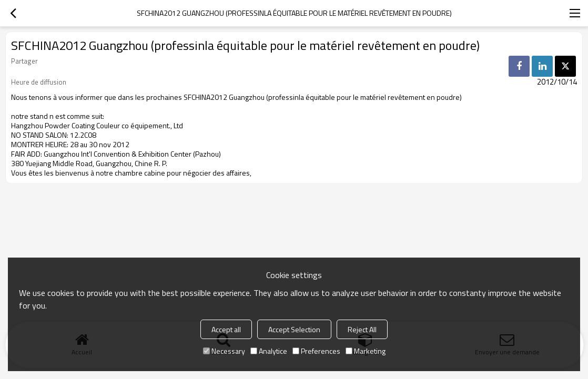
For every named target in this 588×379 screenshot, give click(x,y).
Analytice (269, 351)
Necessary (224, 351)
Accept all (226, 329)
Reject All (362, 329)
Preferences (316, 351)
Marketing (366, 351)
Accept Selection (294, 329)
